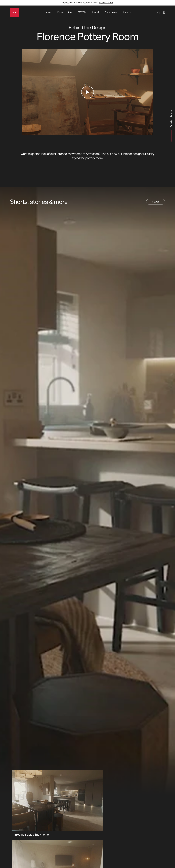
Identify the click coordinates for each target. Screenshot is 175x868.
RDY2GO (82, 12)
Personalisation (65, 12)
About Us (127, 12)
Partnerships (111, 12)
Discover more (106, 3)
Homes (48, 12)
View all (156, 202)
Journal (95, 12)
